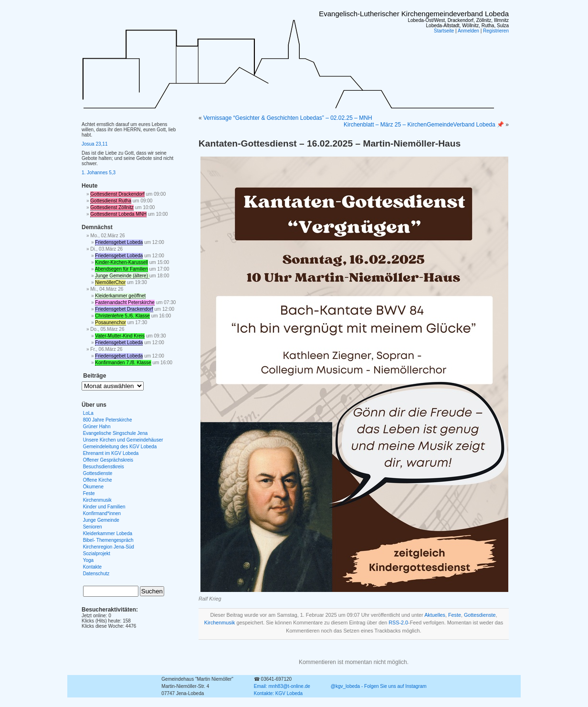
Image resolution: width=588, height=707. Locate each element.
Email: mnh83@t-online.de (282, 686)
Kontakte (92, 567)
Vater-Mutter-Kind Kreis (120, 336)
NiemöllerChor (110, 282)
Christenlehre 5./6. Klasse (122, 316)
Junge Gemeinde (101, 520)
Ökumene (93, 487)
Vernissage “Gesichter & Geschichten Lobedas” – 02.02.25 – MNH (288, 118)
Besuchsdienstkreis (104, 467)
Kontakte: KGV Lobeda (278, 693)
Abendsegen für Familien (121, 269)
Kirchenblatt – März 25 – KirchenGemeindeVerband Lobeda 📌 (424, 125)
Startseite (444, 31)
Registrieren (496, 31)
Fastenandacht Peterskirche (125, 302)
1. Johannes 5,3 (99, 173)
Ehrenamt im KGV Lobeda (111, 453)
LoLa (88, 413)
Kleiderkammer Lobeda (108, 533)
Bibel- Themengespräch (108, 540)
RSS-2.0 (398, 623)
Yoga (88, 560)
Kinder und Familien (104, 507)
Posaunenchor (110, 322)
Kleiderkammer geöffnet (120, 296)
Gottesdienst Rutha (111, 201)
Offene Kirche (98, 480)
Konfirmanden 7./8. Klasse (123, 363)
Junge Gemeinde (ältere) (122, 276)
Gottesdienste (480, 615)
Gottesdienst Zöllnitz (112, 207)
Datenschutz (96, 574)
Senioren (93, 527)
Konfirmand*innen (102, 513)
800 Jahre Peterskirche (108, 420)
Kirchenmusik (220, 623)
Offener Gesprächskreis (108, 460)
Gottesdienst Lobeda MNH (118, 214)
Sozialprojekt (97, 554)
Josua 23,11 (95, 144)
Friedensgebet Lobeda (119, 242)
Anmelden (468, 31)
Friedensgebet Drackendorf (124, 309)
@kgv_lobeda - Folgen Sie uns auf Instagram (379, 686)
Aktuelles (435, 615)
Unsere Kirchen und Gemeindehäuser (123, 440)
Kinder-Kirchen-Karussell (121, 262)
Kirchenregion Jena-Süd (109, 547)
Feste (455, 615)
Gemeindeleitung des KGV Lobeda (120, 447)
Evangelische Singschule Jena (115, 433)
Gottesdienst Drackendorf (117, 194)
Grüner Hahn (97, 427)
